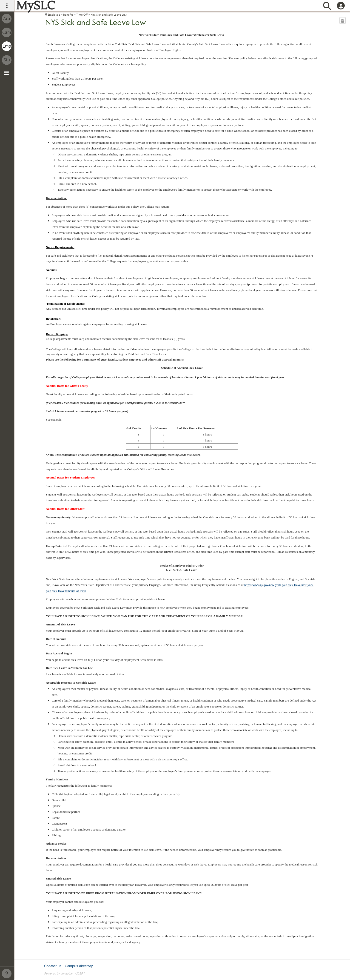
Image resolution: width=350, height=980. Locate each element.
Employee (54, 15)
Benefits (68, 15)
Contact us (53, 966)
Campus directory (79, 966)
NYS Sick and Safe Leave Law (109, 15)
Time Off (82, 15)
